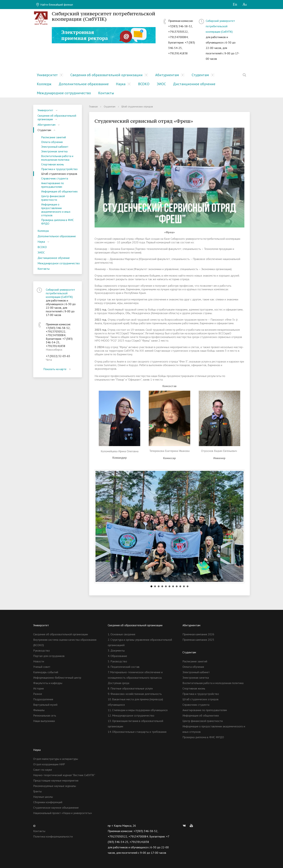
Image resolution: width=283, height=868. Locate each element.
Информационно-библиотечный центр (57, 678)
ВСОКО (144, 84)
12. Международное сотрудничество (131, 715)
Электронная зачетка (54, 151)
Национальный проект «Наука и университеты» (63, 813)
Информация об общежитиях (59, 191)
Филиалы (39, 710)
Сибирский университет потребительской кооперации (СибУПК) (220, 26)
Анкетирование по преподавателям (53, 185)
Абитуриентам (167, 75)
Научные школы (43, 797)
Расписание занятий (54, 137)
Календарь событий (46, 672)
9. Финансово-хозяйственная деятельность (135, 694)
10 (184, 586)
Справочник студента (55, 178)
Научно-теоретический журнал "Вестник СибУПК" (64, 775)
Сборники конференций (48, 802)
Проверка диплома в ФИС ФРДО (57, 222)
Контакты (106, 93)
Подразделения (43, 699)
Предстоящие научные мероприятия (56, 780)
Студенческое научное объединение (56, 808)
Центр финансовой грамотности (53, 198)
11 (188, 586)
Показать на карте (58, 369)
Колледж (44, 84)
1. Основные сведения (121, 634)
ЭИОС (161, 84)
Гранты (37, 791)
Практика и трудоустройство (59, 169)
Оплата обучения (52, 142)
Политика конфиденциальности (53, 836)
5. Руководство (117, 661)
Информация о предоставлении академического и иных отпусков (56, 210)
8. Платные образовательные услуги (130, 688)
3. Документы (116, 650)
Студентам (200, 75)
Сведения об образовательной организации (106, 75)
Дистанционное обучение (194, 84)
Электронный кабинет (55, 147)
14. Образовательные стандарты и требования (137, 732)
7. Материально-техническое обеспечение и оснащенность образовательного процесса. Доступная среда (135, 678)
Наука (121, 84)
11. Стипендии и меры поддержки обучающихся (138, 710)
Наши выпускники (44, 721)
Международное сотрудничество (64, 93)
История (38, 688)
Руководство (42, 650)
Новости (39, 661)
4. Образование (117, 656)
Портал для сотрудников (49, 656)
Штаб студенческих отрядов (59, 174)
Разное (38, 694)
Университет (47, 75)
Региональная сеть (45, 715)
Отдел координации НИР (49, 764)
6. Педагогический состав (124, 667)
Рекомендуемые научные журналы (55, 786)
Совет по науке (43, 770)
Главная (93, 107)
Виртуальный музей (45, 705)
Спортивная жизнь (53, 164)
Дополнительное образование (84, 84)
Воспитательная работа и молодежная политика (57, 158)
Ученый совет (42, 667)
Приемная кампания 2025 (198, 640)
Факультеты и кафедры (48, 683)
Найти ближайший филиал (54, 5)
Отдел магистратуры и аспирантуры (56, 759)
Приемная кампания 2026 (198, 634)
